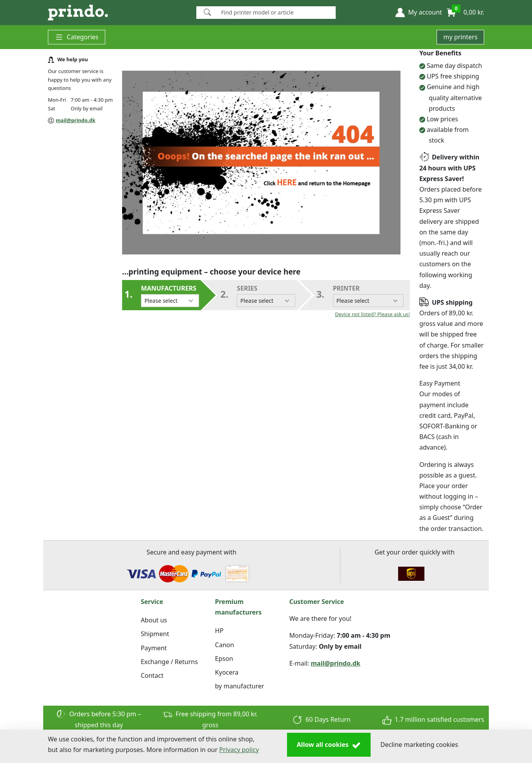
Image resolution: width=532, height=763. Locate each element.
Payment (154, 648)
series (266, 296)
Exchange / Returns (169, 662)
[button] (419, 13)
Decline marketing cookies (419, 745)
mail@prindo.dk (76, 120)
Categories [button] (77, 37)
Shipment (155, 634)
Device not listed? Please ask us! (372, 314)
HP (219, 631)
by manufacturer (240, 686)
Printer (368, 296)
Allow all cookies (329, 745)
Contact (152, 675)
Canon (225, 645)
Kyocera (227, 672)
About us (154, 620)
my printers (460, 37)
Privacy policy (239, 750)
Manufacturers (170, 296)
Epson (224, 659)
